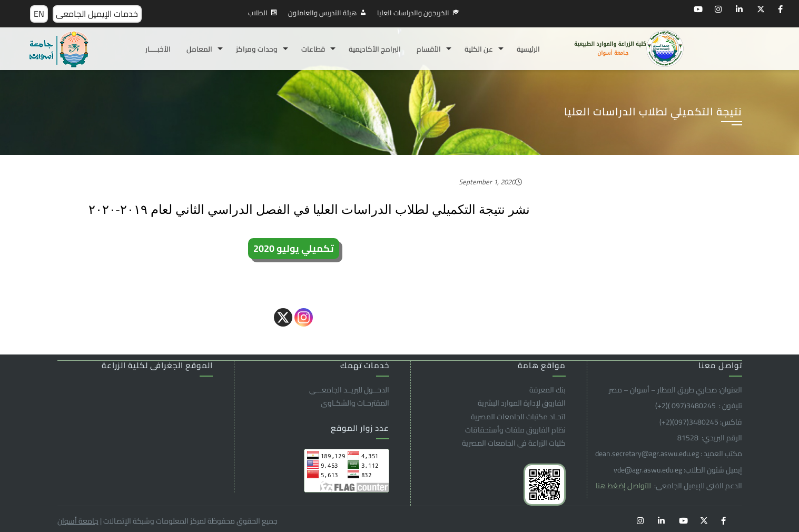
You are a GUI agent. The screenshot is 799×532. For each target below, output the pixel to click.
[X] (283, 317)
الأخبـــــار (158, 49)
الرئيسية (528, 49)
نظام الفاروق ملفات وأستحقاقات (515, 430)
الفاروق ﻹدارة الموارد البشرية (522, 403)
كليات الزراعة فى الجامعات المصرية (514, 443)
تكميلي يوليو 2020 (294, 248)
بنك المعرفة (548, 390)
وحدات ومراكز (257, 49)
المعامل (199, 49)
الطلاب (258, 13)
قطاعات (313, 49)
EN (39, 14)
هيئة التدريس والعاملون (322, 13)
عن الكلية (479, 49)
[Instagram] (304, 317)
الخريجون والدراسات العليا (413, 13)
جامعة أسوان (78, 521)
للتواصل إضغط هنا (624, 486)
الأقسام (429, 49)
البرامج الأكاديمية (375, 49)
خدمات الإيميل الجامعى (97, 14)
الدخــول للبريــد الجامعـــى (349, 390)
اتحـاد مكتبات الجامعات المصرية (518, 417)
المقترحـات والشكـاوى (355, 403)
